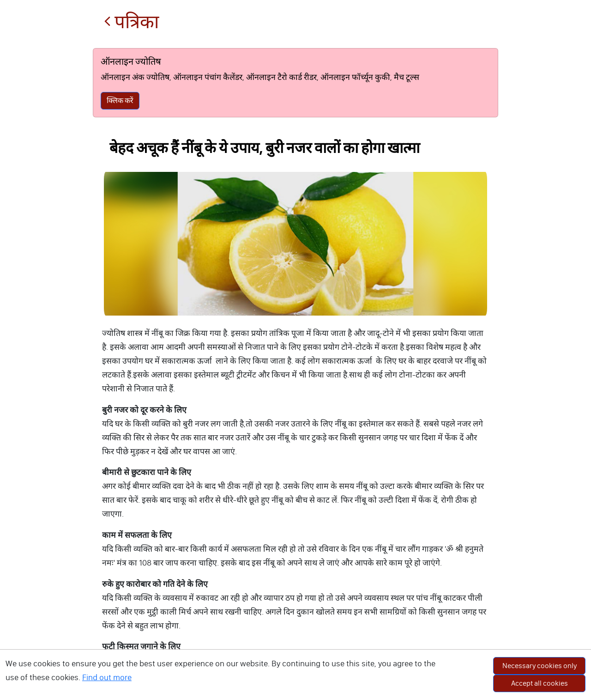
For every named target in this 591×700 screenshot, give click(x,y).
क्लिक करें (120, 100)
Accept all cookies (540, 683)
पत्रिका (131, 22)
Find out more (107, 677)
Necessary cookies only (540, 666)
